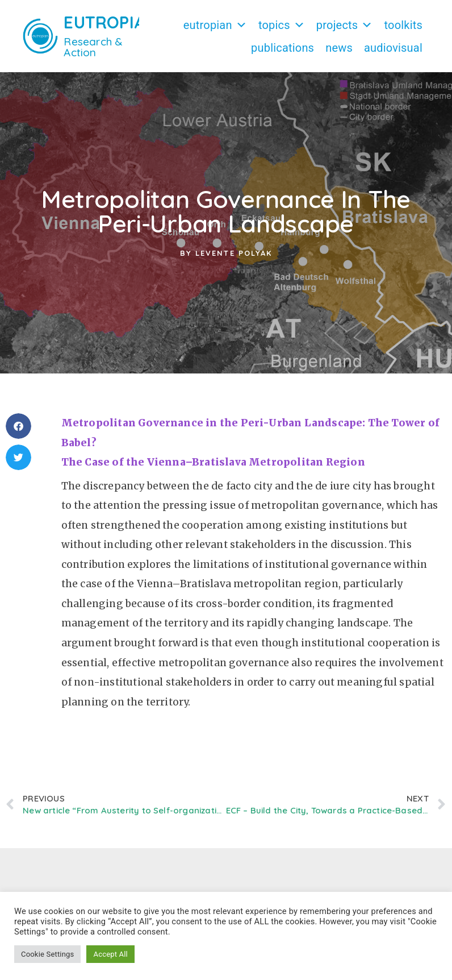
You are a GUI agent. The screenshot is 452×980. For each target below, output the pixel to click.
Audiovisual (393, 48)
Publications (282, 48)
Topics (282, 25)
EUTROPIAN (110, 22)
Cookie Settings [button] (47, 954)
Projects (345, 25)
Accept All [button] (110, 954)
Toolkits (403, 25)
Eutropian (215, 25)
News (339, 48)
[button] (18, 426)
